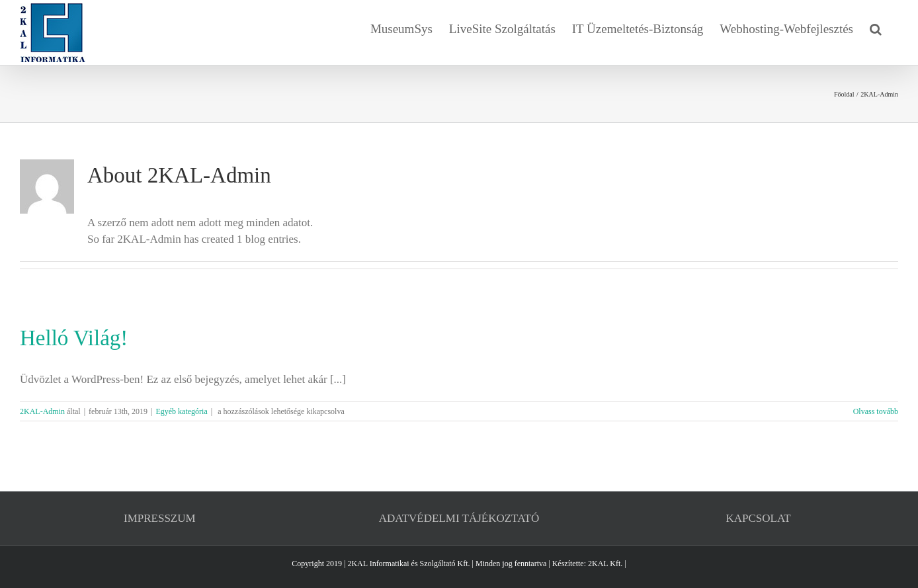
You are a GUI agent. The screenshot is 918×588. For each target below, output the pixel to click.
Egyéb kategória (181, 411)
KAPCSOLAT (759, 518)
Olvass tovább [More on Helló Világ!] (876, 411)
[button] (876, 28)
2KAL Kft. (605, 564)
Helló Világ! (74, 338)
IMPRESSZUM (160, 518)
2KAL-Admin (42, 411)
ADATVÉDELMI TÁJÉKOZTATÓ (459, 518)
